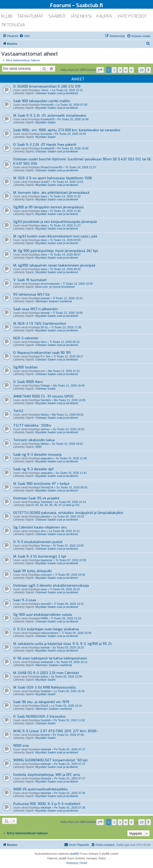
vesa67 (45, 182)
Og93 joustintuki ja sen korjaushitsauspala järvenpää (55, 222)
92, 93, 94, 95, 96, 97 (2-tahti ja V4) (57, 505)
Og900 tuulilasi (25, 367)
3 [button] (120, 70)
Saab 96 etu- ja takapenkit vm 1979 (41, 702)
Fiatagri (45, 385)
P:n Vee (46, 356)
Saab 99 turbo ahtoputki (32, 571)
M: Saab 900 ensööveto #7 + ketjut (41, 484)
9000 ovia (21, 746)
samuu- (45, 429)
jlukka (44, 677)
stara (44, 196)
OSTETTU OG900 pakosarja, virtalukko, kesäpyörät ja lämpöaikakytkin (68, 513)
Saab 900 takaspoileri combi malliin (42, 101)
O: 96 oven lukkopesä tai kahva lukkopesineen (50, 658)
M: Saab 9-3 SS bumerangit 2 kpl (40, 556)
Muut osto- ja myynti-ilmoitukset (55, 287)
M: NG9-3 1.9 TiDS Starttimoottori (40, 324)
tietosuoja (13, 25)
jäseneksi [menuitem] (81, 16)
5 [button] (131, 70)
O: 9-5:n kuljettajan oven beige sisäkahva (46, 629)
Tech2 (18, 411)
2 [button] (114, 70)
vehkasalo (47, 662)
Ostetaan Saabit (45, 389)
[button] (100, 70)
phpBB (74, 854)
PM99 (44, 618)
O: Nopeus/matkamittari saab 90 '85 (42, 353)
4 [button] (126, 70)
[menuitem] (25, 36)
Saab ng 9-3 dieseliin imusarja (37, 455)
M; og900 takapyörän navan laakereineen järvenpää (54, 265)
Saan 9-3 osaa (25, 600)
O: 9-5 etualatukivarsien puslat (38, 542)
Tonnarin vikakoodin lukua (34, 440)
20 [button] (142, 70)
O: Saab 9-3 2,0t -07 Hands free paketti (45, 145)
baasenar (47, 560)
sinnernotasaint (50, 284)
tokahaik (46, 749)
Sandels (46, 400)
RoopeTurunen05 (52, 167)
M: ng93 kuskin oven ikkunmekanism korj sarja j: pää (55, 236)
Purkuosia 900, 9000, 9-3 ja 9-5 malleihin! (47, 804)
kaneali (45, 298)
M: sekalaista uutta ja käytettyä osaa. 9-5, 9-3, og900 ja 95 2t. (63, 644)
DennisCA (47, 487)
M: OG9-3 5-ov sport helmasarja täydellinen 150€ (53, 178)
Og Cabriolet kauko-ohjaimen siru (40, 527)
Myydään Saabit (45, 122)
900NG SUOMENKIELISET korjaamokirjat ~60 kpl (50, 760)
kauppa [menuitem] (104, 16)
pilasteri (46, 516)
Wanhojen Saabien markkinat (54, 301)
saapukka (47, 458)
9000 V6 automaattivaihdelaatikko (40, 789)
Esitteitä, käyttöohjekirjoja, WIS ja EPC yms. (47, 775)
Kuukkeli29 (48, 119)
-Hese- (45, 90)
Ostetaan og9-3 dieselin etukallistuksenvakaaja (51, 586)
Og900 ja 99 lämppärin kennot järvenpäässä (48, 207)
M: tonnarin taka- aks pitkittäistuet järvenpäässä (51, 193)
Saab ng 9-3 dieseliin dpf (33, 469)
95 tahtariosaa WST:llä (31, 294)
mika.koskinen (50, 633)
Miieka (45, 415)
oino (43, 531)
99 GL (45, 327)
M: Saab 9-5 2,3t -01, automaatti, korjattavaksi (50, 116)
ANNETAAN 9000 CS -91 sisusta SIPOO (43, 396)
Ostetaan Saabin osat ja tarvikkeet (57, 93)
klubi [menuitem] (7, 16)
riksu (44, 342)
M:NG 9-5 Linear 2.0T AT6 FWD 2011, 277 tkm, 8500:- (56, 731)
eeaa (44, 589)
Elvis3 (44, 706)
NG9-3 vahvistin (26, 338)
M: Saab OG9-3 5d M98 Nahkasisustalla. (45, 687)
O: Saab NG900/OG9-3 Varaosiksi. (40, 716)
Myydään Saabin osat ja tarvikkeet (57, 108)
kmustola (46, 134)
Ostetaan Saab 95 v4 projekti (36, 498)
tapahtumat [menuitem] (30, 16)
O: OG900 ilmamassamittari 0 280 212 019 (47, 86)
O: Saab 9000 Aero (28, 382)
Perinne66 (47, 105)
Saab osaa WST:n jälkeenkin (36, 309)
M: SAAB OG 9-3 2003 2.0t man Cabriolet (46, 673)
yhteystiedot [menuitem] (132, 16)
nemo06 (46, 604)
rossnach (46, 575)
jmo (43, 371)
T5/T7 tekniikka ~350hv (32, 425)
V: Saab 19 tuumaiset (30, 280)
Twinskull (46, 502)
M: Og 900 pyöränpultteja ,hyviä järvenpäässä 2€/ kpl (56, 251)
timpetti (45, 735)
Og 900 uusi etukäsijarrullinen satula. (43, 615)
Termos (45, 546)
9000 (38, 447)
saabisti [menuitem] (57, 16)
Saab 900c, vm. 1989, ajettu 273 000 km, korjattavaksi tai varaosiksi (67, 130)
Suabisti (46, 691)
